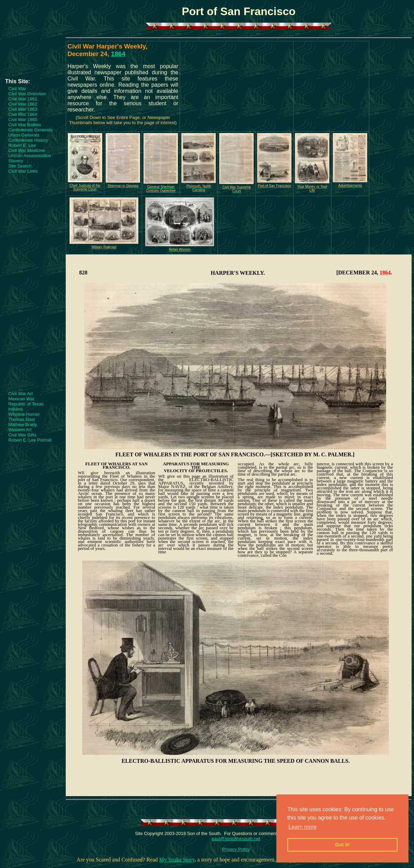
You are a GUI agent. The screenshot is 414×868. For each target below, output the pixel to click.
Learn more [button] (302, 827)
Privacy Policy (236, 849)
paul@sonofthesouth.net (236, 839)
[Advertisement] (33, 57)
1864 (118, 54)
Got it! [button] (342, 845)
